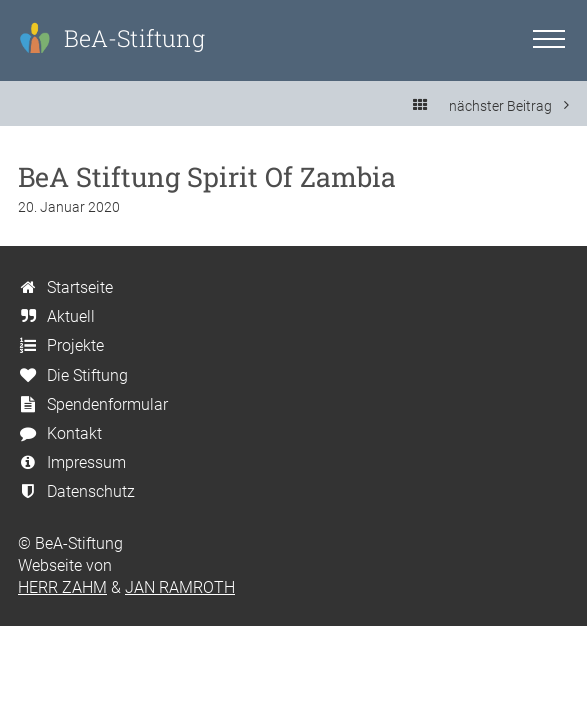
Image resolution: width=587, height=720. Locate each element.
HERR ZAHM (62, 587)
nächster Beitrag (509, 105)
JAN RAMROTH (180, 587)
